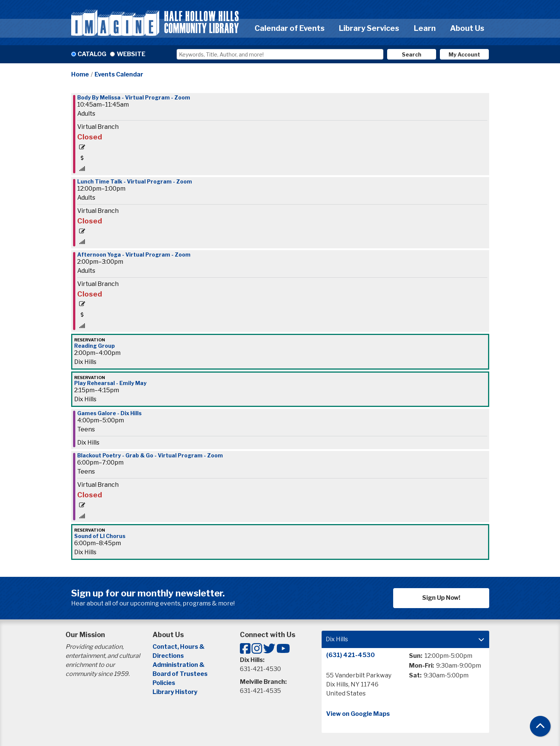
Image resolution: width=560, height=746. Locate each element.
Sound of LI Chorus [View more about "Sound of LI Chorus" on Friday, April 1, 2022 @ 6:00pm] (100, 536)
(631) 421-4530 (350, 655)
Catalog (92, 54)
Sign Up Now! (441, 598)
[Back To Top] (540, 726)
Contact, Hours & (179, 647)
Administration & (179, 665)
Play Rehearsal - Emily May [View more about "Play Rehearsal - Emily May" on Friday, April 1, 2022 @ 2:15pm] (110, 383)
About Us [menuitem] (467, 28)
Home (80, 74)
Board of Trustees (180, 674)
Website (131, 54)
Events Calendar (119, 74)
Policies (164, 683)
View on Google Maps (358, 714)
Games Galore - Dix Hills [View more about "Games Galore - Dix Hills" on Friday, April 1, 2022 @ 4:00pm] (109, 413)
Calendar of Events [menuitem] (290, 28)
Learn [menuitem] (425, 28)
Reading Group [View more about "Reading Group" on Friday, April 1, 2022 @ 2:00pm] (95, 346)
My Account (464, 54)
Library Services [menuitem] (369, 28)
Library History (175, 692)
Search (412, 54)
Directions (168, 656)
